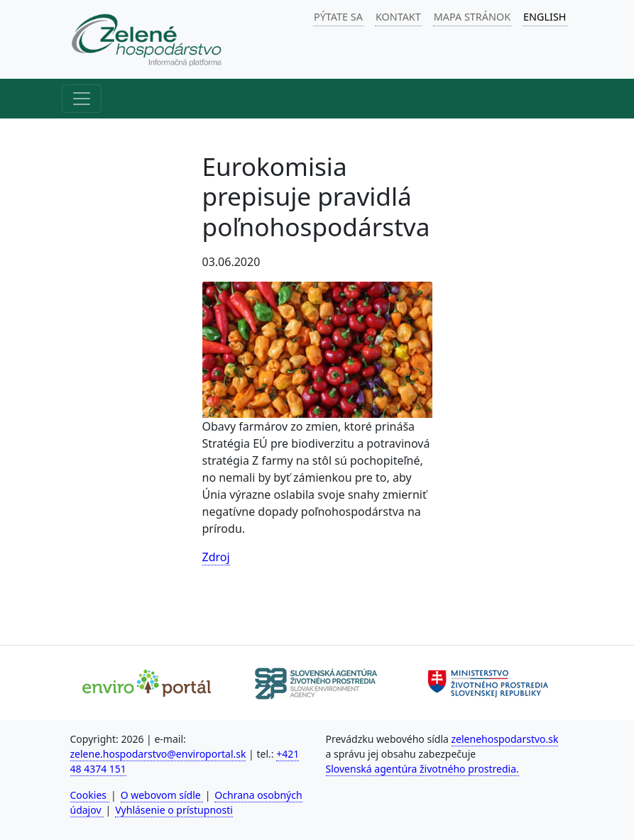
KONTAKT (398, 17)
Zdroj (216, 557)
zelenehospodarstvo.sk (505, 739)
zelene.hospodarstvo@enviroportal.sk (158, 754)
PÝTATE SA (338, 17)
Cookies (90, 795)
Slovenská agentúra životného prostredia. (422, 769)
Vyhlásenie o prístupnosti (174, 810)
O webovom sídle (162, 795)
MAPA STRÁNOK (472, 17)
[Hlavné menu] (82, 99)
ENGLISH (545, 17)
